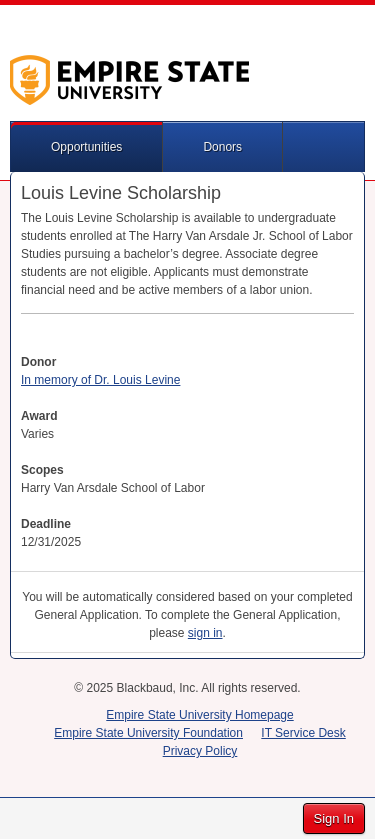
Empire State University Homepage (199, 715)
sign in (205, 633)
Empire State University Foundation (148, 733)
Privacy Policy (200, 751)
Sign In (334, 818)
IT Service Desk (303, 733)
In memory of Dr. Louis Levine (100, 380)
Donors (222, 147)
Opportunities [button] (86, 147)
